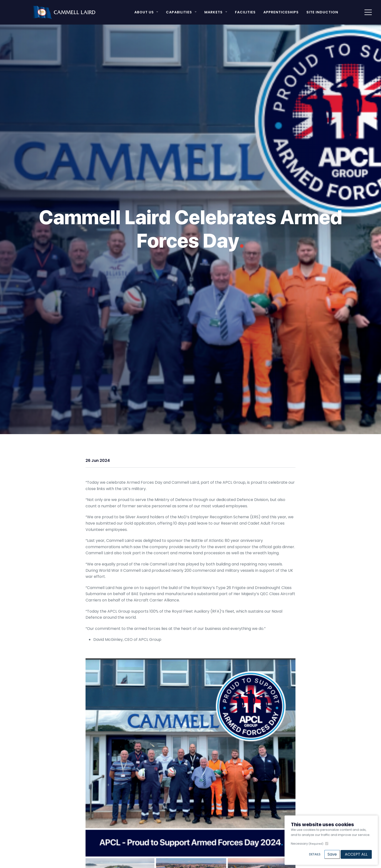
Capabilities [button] (179, 12)
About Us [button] (144, 12)
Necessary (307, 844)
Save (332, 854)
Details (315, 854)
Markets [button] (213, 12)
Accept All (356, 854)
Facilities (245, 12)
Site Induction (322, 12)
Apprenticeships (281, 12)
